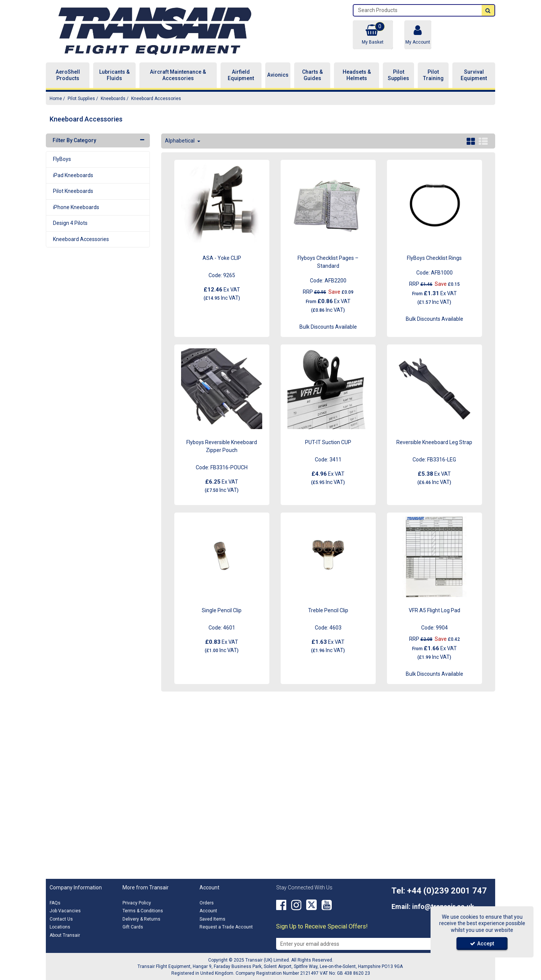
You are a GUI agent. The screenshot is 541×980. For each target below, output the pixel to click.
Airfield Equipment (241, 75)
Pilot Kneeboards (73, 191)
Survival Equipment (474, 75)
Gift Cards (133, 927)
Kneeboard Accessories (81, 239)
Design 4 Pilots (70, 223)
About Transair (65, 935)
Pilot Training (433, 75)
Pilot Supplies (398, 75)
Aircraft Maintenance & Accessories (178, 75)
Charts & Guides (312, 75)
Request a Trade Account (226, 927)
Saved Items (212, 919)
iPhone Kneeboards (76, 207)
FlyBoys (62, 159)
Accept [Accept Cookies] (482, 944)
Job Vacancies (65, 911)
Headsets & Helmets (357, 75)
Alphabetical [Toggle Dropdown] (180, 141)
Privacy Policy (137, 903)
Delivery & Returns (141, 919)
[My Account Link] (418, 35)
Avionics (278, 75)
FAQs (55, 903)
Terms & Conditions (143, 911)
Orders (207, 903)
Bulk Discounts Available (328, 327)
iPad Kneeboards (73, 175)
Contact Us (61, 919)
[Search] (418, 10)
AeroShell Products (68, 75)
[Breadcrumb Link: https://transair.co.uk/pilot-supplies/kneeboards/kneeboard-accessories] (156, 98)
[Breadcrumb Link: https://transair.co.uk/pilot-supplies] (81, 98)
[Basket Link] (373, 35)
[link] (281, 905)
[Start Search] (488, 10)
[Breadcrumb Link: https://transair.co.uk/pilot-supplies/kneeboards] (113, 98)
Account (208, 911)
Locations (60, 927)
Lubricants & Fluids (114, 75)
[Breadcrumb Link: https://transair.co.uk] (56, 98)
